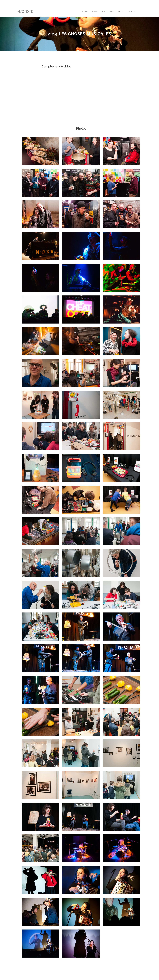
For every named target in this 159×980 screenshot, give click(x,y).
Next (104, 11)
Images (120, 11)
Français (28, 3)
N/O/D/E (95, 11)
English (20, 3)
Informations (132, 11)
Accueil (85, 11)
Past (112, 11)
